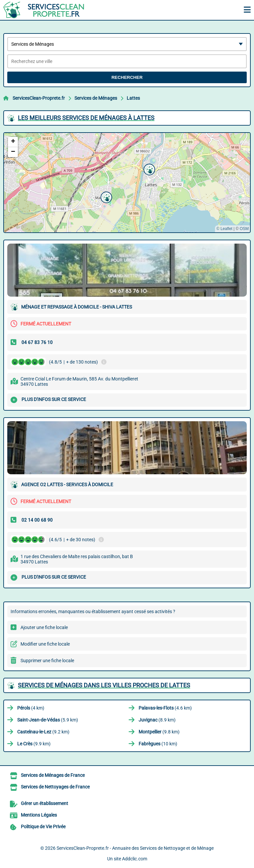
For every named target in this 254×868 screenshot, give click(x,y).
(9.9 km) (34, 744)
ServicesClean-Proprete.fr (39, 98)
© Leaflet (224, 229)
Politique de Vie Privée (43, 827)
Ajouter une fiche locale (44, 627)
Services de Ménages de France (53, 775)
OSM (244, 229)
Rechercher (127, 77)
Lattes (133, 98)
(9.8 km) (159, 732)
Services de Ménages (96, 98)
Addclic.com (135, 859)
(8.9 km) (157, 720)
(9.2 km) (43, 732)
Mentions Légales (39, 815)
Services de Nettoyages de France (55, 787)
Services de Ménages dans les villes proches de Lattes (104, 685)
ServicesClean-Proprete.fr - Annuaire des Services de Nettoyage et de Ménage (135, 848)
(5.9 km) (48, 720)
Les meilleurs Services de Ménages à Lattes (86, 118)
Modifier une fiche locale (45, 644)
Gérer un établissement (44, 803)
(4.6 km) (165, 708)
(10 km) (158, 744)
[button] (106, 197)
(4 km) (31, 708)
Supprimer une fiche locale (47, 661)
